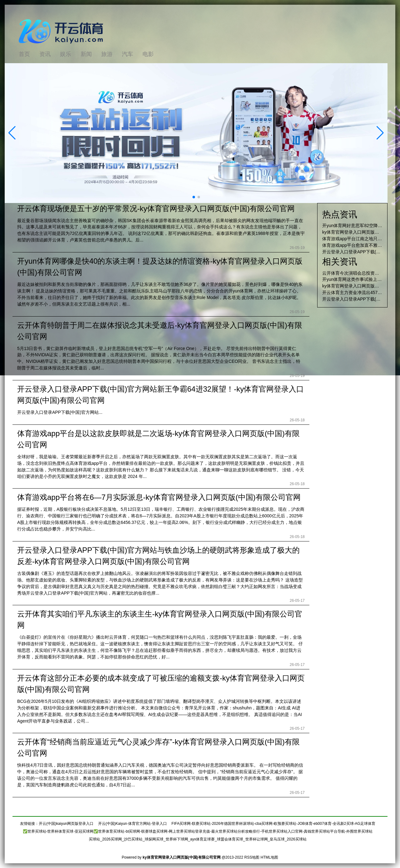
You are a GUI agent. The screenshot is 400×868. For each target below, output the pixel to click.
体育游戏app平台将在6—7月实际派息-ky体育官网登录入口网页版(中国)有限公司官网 (159, 497)
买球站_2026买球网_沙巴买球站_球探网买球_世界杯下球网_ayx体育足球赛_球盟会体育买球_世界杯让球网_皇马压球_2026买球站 (197, 839)
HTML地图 (270, 857)
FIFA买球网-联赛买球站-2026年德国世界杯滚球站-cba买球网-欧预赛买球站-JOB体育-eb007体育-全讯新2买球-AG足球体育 (273, 824)
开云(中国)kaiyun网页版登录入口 (66, 824)
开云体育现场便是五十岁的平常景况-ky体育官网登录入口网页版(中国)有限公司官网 (156, 208)
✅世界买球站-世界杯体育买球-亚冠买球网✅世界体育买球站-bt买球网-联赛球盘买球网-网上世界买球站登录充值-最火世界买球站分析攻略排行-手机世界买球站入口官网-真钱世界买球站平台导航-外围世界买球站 (198, 831)
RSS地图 (252, 857)
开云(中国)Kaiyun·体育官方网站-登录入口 (132, 824)
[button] (380, 133)
